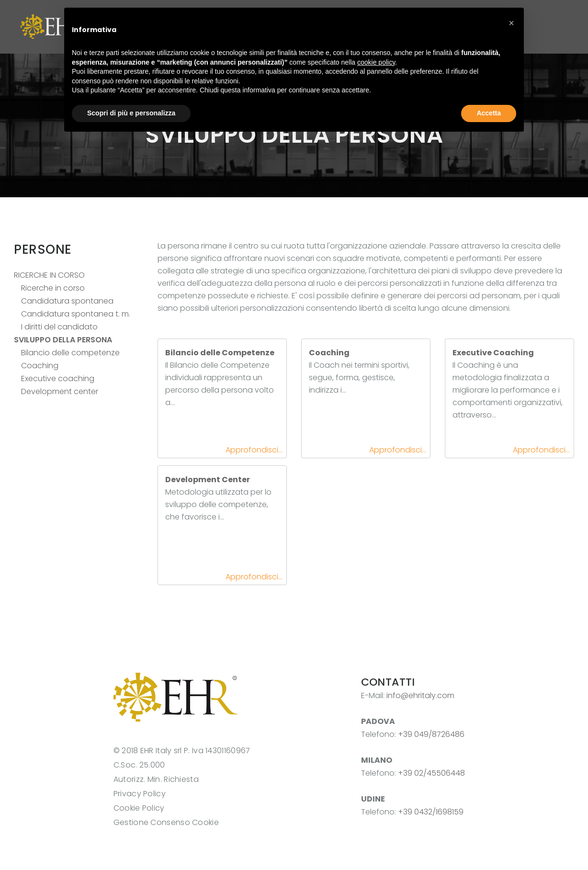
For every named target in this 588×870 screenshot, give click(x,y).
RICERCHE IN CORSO (49, 275)
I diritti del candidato (59, 327)
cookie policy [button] (376, 62)
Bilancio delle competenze (70, 353)
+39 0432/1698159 (431, 812)
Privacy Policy (140, 794)
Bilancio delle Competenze (220, 353)
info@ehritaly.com (420, 695)
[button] (511, 23)
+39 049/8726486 (431, 734)
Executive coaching (58, 379)
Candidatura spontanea (67, 301)
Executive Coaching (493, 353)
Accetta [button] (489, 113)
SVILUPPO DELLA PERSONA (63, 340)
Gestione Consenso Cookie (166, 822)
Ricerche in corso (53, 288)
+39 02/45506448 (431, 773)
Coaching (40, 366)
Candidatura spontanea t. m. (76, 314)
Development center (60, 391)
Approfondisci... (254, 450)
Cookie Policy (139, 808)
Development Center (208, 480)
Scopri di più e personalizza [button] (131, 113)
